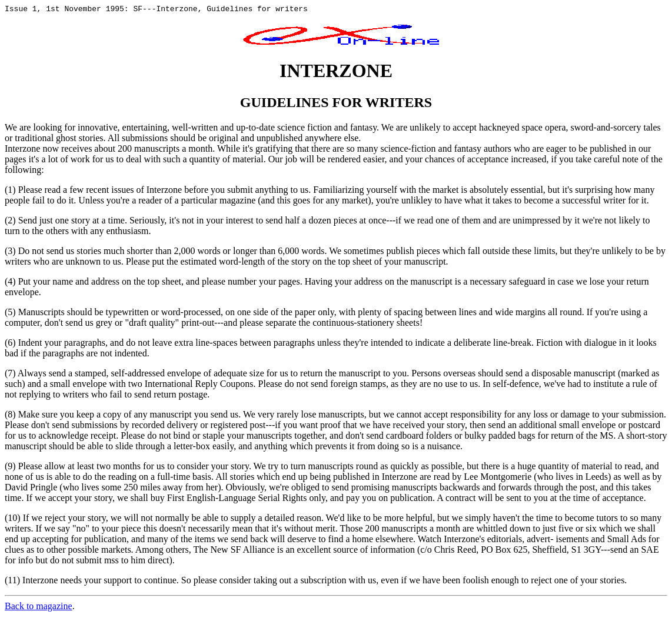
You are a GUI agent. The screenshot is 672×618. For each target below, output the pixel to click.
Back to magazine (39, 608)
